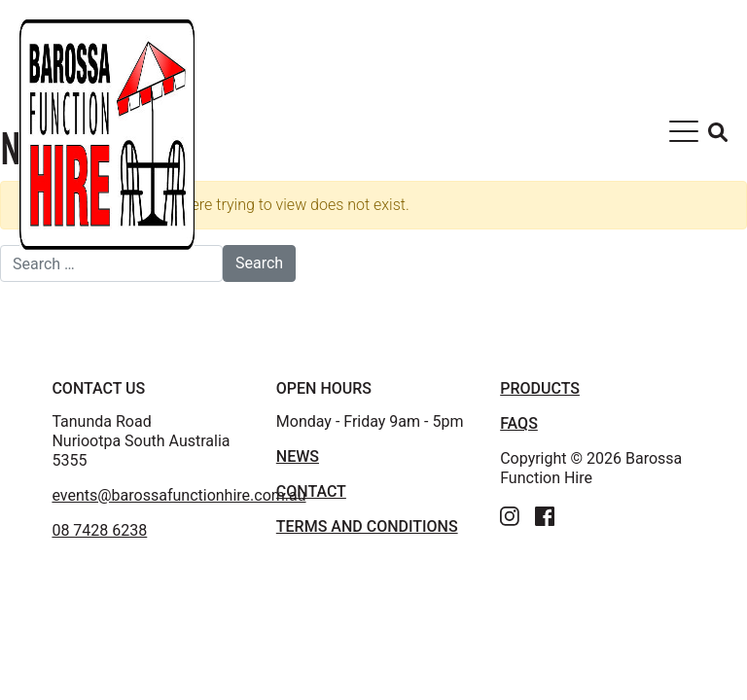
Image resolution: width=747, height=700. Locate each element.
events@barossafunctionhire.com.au (178, 495)
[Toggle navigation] (684, 135)
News (298, 456)
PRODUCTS (540, 388)
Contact (311, 491)
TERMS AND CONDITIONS (367, 526)
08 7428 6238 (99, 530)
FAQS (519, 423)
